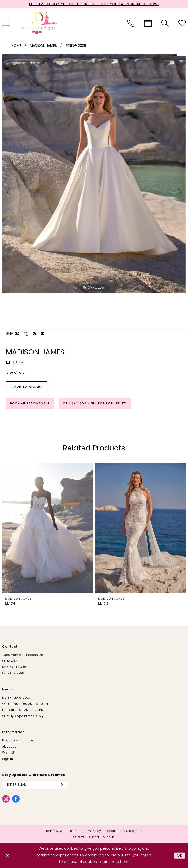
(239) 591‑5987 (14, 674)
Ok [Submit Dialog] (180, 856)
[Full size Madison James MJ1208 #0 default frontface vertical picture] (94, 174)
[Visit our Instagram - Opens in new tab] (6, 799)
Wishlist (8, 753)
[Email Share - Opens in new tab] (43, 334)
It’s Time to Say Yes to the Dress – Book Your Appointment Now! (94, 4)
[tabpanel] (94, 174)
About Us (9, 747)
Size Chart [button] (15, 373)
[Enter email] (35, 785)
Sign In (8, 759)
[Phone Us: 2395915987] (131, 23)
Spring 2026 (76, 46)
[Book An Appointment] (148, 23)
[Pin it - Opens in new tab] (34, 334)
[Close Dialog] (7, 856)
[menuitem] (131, 23)
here (124, 862)
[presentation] (47, 528)
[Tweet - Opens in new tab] (26, 334)
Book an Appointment (30, 403)
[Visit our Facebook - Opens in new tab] (16, 799)
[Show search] (165, 23)
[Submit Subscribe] (63, 785)
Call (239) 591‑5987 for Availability (95, 403)
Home (16, 46)
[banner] (39, 23)
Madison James (43, 46)
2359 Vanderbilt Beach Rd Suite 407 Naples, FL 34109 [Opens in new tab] (23, 661)
